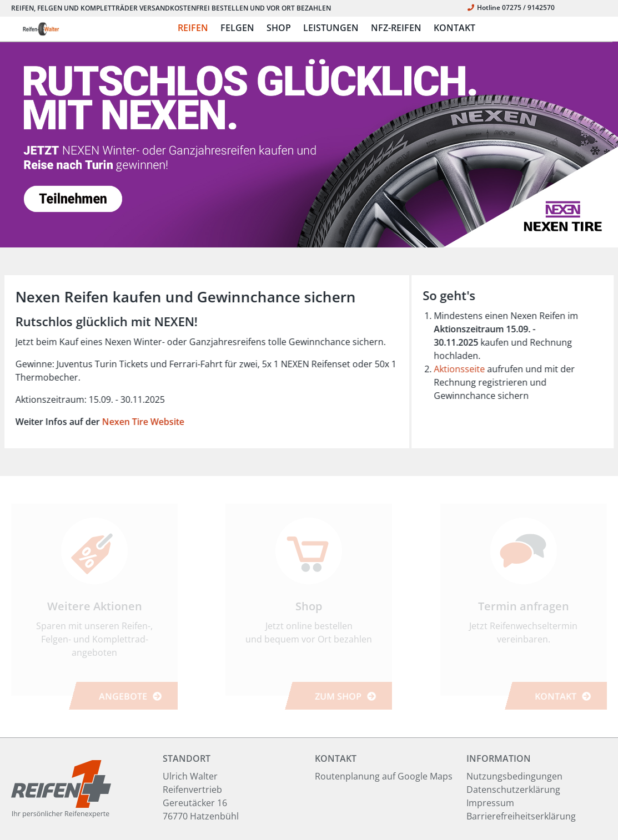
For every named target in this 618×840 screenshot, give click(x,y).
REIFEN (193, 28)
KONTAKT (454, 28)
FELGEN (237, 28)
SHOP (279, 28)
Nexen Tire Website (137, 422)
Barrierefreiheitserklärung (521, 816)
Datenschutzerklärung (513, 790)
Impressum (490, 803)
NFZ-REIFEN (396, 28)
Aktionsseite (465, 369)
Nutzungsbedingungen (514, 776)
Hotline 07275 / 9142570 (511, 7)
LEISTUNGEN (331, 28)
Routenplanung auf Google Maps (384, 776)
